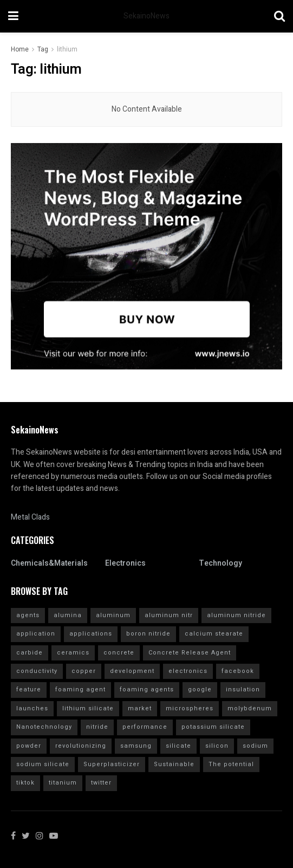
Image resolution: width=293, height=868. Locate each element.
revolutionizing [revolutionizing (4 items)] (81, 746)
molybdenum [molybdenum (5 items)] (250, 708)
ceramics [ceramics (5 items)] (73, 653)
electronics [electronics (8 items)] (188, 671)
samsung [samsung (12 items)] (136, 746)
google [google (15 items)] (200, 689)
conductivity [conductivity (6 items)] (37, 671)
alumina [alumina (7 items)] (68, 615)
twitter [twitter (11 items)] (101, 783)
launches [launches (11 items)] (32, 708)
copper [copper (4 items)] (84, 671)
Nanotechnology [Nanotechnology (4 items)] (44, 727)
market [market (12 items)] (140, 708)
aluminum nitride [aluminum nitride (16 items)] (236, 615)
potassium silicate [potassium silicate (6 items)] (213, 727)
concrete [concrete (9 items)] (119, 653)
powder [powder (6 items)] (29, 746)
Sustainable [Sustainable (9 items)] (174, 764)
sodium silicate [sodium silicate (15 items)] (43, 764)
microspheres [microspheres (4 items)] (190, 708)
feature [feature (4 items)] (29, 689)
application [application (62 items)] (36, 634)
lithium (67, 49)
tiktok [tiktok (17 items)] (25, 783)
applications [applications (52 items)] (91, 634)
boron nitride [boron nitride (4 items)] (148, 634)
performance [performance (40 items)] (145, 727)
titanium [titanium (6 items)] (63, 783)
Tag (43, 49)
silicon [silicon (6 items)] (217, 746)
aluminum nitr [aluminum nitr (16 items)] (169, 615)
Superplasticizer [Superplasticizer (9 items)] (112, 764)
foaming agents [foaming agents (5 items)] (147, 689)
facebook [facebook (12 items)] (238, 671)
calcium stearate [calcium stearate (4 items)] (214, 634)
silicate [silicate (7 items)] (178, 746)
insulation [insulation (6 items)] (243, 689)
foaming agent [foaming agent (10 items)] (80, 689)
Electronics (125, 563)
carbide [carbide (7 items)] (30, 653)
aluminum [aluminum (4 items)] (113, 615)
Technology (220, 563)
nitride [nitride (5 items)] (97, 727)
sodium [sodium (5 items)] (255, 746)
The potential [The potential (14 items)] (231, 764)
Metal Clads (30, 517)
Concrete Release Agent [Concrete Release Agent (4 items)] (190, 653)
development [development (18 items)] (132, 671)
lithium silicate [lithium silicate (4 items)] (88, 708)
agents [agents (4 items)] (28, 615)
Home (20, 49)
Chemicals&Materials (49, 563)
